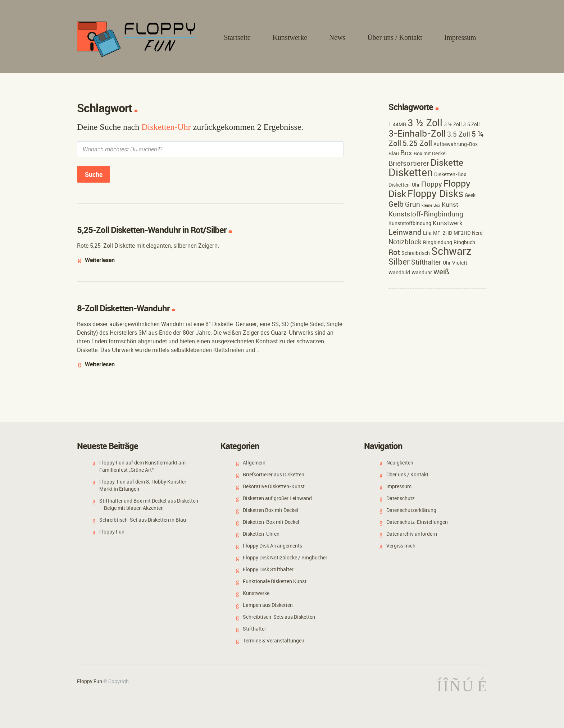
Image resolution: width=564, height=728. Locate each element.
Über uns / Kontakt (395, 37)
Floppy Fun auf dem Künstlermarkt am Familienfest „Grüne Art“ (142, 466)
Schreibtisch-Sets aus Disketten (279, 617)
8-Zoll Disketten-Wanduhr (123, 308)
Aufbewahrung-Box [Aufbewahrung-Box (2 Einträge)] (456, 144)
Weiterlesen (100, 260)
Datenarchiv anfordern (412, 534)
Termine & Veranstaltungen (274, 640)
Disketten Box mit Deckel (270, 510)
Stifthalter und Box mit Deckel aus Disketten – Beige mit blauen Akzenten (149, 504)
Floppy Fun (112, 532)
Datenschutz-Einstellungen (417, 522)
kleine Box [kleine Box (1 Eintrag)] (431, 205)
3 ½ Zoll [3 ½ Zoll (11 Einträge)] (425, 123)
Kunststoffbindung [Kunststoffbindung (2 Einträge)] (410, 223)
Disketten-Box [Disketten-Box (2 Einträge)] (450, 174)
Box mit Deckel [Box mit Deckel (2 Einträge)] (430, 153)
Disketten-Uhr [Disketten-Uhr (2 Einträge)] (404, 185)
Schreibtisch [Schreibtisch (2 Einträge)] (416, 253)
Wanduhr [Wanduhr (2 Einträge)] (422, 272)
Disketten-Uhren (261, 534)
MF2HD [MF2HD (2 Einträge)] (462, 233)
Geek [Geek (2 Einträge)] (470, 195)
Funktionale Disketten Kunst (275, 581)
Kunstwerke (290, 37)
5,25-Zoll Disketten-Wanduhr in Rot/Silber (152, 230)
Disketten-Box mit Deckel (271, 522)
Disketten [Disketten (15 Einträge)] (411, 172)
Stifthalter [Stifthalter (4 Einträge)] (426, 262)
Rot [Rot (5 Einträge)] (394, 252)
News (337, 37)
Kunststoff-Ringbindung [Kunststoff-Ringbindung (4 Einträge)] (426, 214)
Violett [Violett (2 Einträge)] (460, 263)
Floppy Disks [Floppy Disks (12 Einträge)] (435, 193)
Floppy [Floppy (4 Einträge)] (432, 184)
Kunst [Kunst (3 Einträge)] (450, 204)
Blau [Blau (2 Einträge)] (394, 153)
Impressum (460, 37)
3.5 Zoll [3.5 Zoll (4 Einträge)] (459, 134)
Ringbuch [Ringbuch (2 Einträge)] (464, 242)
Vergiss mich (401, 546)
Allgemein (254, 463)
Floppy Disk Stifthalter (268, 569)
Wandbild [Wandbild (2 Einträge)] (399, 272)
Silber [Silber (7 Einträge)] (399, 262)
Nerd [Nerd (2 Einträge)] (477, 233)
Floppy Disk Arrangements (272, 546)
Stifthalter (254, 629)
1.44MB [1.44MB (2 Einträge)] (397, 124)
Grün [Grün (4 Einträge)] (413, 204)
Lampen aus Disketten (268, 605)
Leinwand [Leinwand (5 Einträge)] (405, 232)
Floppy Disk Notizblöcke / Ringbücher (285, 557)
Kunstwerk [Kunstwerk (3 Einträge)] (448, 223)
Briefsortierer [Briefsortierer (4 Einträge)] (409, 163)
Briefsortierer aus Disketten (274, 474)
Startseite (237, 37)
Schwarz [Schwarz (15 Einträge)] (451, 251)
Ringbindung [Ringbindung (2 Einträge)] (438, 242)
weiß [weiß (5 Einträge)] (442, 271)
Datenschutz (401, 498)
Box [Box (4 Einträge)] (406, 153)
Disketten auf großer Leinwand (277, 498)
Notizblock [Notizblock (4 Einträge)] (405, 242)
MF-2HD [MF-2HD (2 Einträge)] (443, 233)
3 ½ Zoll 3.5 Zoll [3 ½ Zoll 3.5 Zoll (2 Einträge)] (462, 124)
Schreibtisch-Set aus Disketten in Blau (143, 520)
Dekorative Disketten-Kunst (274, 486)
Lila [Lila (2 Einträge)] (427, 233)
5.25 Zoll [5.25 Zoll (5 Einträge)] (417, 143)
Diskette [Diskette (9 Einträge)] (447, 162)
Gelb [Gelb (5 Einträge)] (396, 204)
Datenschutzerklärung (411, 510)
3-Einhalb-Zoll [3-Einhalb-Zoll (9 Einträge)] (417, 133)
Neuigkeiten (400, 463)
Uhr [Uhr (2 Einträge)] (447, 263)
